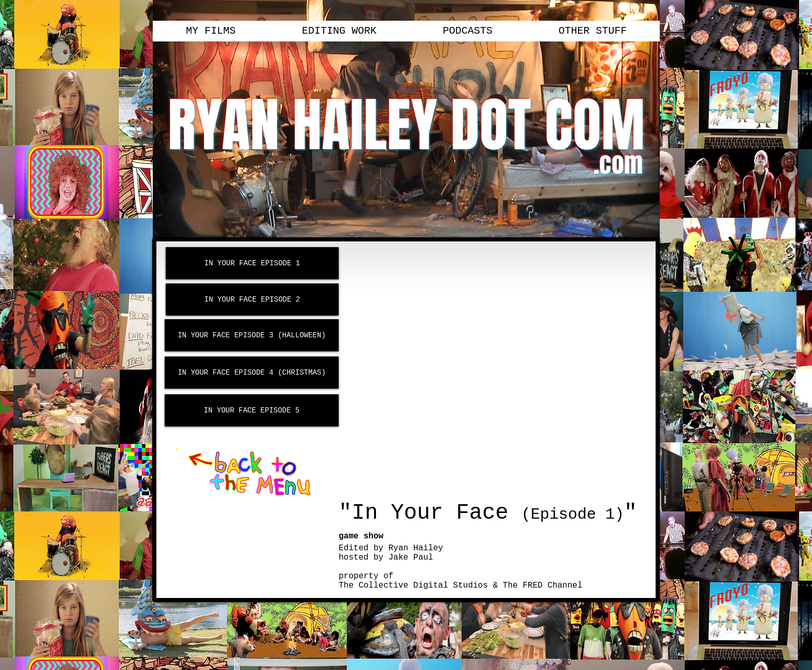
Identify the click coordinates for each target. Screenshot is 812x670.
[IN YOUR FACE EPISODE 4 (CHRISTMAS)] (252, 373)
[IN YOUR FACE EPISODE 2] (252, 300)
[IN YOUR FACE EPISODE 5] (252, 410)
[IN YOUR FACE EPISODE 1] (252, 263)
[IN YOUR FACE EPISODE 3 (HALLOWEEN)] (252, 335)
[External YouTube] (495, 372)
